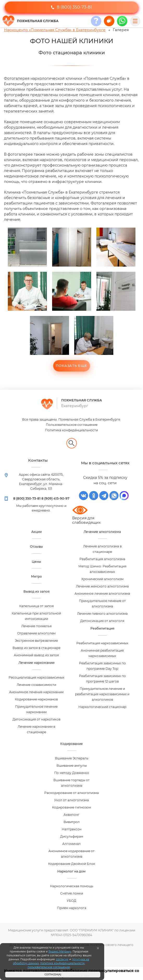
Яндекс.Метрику (60, 952)
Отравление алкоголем (36, 633)
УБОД (71, 901)
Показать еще (71, 366)
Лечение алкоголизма (102, 532)
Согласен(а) (53, 974)
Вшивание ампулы (72, 766)
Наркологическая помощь (72, 886)
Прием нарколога (72, 908)
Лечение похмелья (36, 626)
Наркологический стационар (102, 707)
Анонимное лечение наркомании (36, 692)
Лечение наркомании (36, 663)
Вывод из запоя (36, 591)
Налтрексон (72, 829)
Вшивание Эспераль (72, 758)
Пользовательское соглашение (72, 425)
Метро (36, 576)
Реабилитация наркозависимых (102, 643)
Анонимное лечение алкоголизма (102, 594)
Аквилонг (71, 815)
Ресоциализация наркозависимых (36, 677)
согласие (62, 959)
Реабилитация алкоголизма (102, 559)
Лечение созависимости (36, 685)
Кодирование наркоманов (36, 699)
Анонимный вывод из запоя (36, 655)
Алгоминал (71, 844)
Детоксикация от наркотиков (36, 719)
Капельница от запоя (36, 606)
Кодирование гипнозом (71, 807)
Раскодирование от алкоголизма (71, 793)
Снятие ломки (72, 893)
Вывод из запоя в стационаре (36, 648)
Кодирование (71, 744)
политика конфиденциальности (62, 963)
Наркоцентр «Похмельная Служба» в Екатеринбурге (55, 30)
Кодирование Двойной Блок (72, 864)
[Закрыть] (98, 948)
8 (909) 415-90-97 (55, 498)
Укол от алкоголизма (71, 800)
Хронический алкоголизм (102, 579)
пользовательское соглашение (49, 967)
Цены (36, 562)
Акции (36, 532)
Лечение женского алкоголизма (102, 586)
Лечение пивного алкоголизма (102, 614)
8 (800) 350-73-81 (71, 7)
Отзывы (36, 547)
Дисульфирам (72, 836)
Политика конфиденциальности (71, 430)
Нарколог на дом (71, 871)
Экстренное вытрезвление (36, 641)
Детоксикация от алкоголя (102, 621)
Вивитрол (72, 822)
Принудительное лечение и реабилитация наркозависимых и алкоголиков (102, 694)
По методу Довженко (72, 773)
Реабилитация (102, 628)
